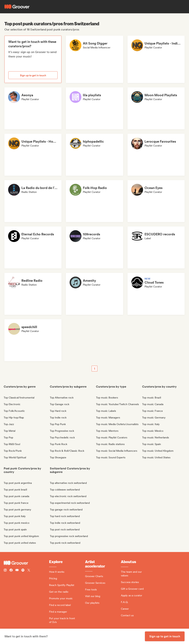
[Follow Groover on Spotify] (23, 571)
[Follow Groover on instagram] (5, 571)
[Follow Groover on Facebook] (11, 571)
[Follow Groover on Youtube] (17, 571)
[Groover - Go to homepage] (26, 563)
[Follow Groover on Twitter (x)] (29, 571)
